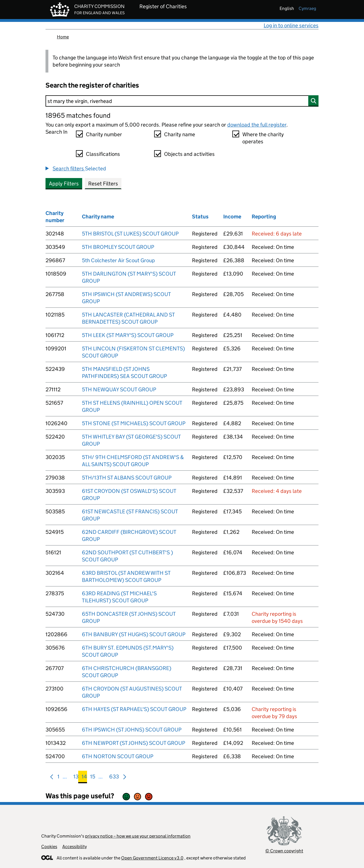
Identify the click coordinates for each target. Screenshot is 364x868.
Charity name (180, 134)
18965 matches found (78, 115)
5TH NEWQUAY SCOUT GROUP (119, 389)
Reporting (264, 217)
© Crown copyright (284, 851)
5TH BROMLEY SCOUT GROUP (118, 247)
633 (114, 778)
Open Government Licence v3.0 (152, 858)
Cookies (49, 847)
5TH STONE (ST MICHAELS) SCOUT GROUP (134, 423)
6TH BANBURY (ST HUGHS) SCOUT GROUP (134, 634)
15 (93, 778)
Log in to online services (291, 25)
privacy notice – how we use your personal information (138, 836)
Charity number (104, 134)
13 (76, 778)
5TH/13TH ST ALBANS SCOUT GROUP (127, 478)
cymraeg (307, 8)
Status (200, 217)
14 (84, 778)
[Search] (182, 101)
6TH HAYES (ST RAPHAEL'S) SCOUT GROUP (134, 709)
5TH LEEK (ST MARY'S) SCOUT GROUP (128, 335)
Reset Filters (103, 184)
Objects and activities (189, 154)
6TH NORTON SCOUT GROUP (118, 756)
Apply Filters (64, 184)
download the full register (257, 125)
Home (63, 37)
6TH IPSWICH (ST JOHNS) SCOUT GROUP (132, 730)
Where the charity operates (263, 138)
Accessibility (75, 847)
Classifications (103, 154)
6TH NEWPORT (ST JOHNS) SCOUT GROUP (134, 743)
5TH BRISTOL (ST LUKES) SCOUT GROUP (130, 234)
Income (232, 217)
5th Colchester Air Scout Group (118, 260)
